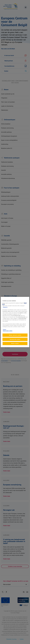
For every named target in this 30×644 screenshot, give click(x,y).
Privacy (4, 329)
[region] (15, 322)
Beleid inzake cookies (8, 331)
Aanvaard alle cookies (15, 339)
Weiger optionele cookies (15, 335)
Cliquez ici (5, 307)
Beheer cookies (15, 343)
